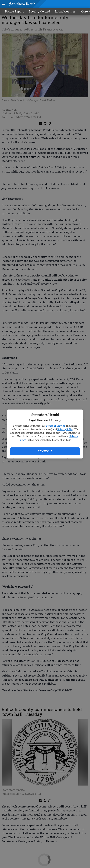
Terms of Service (55, 426)
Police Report (14, 11)
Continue (45, 451)
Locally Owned (39, 11)
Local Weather (65, 11)
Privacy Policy (65, 429)
